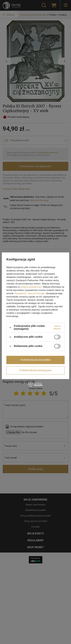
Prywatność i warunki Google (29, 294)
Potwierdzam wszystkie (36, 360)
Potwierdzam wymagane (35, 370)
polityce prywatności (31, 287)
